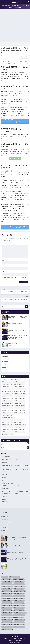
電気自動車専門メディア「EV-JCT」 (10, 459)
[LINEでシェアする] (21, 62)
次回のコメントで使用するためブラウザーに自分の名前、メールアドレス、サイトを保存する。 (15, 278)
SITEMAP (18, 641)
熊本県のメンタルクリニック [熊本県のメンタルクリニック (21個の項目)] (19, 422)
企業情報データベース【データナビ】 (11, 486)
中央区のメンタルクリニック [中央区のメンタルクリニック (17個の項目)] (8, 384)
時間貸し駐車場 (5, 489)
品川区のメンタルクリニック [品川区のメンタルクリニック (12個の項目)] (8, 391)
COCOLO (6, 359)
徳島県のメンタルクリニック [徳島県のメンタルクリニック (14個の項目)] (8, 406)
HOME (15, 636)
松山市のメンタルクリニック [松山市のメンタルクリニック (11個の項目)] (8, 415)
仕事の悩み (3, 443)
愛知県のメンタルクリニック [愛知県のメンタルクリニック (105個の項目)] (20, 408)
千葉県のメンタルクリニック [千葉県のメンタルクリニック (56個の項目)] (20, 389)
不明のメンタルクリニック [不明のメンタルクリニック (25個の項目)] (7, 382)
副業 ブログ (4, 475)
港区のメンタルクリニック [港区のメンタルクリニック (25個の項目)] (7, 422)
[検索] (26, 306)
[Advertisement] (15, 27)
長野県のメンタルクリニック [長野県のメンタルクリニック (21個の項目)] (8, 432)
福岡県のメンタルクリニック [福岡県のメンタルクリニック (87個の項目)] (20, 425)
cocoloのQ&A (12, 641)
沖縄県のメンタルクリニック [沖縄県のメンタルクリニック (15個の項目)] (8, 420)
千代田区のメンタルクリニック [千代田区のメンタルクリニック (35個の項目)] (8, 389)
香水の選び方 (5, 480)
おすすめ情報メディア (7, 457)
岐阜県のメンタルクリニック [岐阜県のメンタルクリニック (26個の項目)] (8, 401)
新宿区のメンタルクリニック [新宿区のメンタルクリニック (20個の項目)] (8, 410)
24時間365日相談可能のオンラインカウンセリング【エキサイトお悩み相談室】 (15, 121)
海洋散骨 (4, 477)
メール (4, 266)
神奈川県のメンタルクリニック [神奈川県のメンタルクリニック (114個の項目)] (8, 425)
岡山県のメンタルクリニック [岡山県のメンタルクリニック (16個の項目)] (20, 401)
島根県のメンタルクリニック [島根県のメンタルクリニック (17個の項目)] (8, 403)
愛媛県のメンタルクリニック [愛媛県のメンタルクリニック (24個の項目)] (8, 408)
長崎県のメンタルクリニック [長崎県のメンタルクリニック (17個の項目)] (20, 430)
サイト (3, 272)
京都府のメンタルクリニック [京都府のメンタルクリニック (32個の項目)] (20, 384)
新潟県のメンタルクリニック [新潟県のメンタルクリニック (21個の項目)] (20, 410)
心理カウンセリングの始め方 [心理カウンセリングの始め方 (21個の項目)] (20, 406)
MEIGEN (5, 367)
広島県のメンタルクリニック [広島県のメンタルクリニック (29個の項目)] (20, 403)
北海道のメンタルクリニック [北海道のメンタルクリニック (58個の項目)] (20, 387)
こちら (21, 136)
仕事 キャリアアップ (7, 496)
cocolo (15, 2)
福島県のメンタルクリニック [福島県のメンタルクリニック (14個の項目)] (8, 427)
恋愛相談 (4, 499)
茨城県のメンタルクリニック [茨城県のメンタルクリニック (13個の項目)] (8, 430)
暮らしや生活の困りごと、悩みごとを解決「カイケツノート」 (15, 466)
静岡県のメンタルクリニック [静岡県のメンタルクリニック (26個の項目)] (20, 432)
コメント (4, 244)
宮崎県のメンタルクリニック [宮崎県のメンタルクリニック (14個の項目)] (20, 398)
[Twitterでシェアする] (4, 62)
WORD (6, 365)
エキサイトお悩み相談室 (7, 107)
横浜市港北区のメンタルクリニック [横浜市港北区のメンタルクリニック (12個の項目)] (9, 418)
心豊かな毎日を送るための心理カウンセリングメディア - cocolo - (15, 471)
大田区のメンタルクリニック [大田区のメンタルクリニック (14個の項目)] (8, 394)
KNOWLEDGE (7, 362)
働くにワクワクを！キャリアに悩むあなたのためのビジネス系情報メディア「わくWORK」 (15, 493)
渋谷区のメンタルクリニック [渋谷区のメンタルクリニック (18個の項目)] (20, 420)
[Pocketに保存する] (26, 62)
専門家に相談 (5, 502)
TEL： (15, 158)
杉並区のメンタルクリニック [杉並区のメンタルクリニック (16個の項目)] (8, 413)
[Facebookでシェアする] (9, 62)
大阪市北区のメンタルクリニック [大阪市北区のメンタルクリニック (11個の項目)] (20, 394)
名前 (3, 260)
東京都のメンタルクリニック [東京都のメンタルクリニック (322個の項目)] (20, 413)
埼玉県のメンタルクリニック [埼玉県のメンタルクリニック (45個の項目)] (20, 391)
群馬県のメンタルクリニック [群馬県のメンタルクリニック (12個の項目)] (20, 427)
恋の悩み (3, 447)
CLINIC (5, 356)
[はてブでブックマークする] (15, 62)
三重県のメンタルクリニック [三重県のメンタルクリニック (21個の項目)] (15, 379)
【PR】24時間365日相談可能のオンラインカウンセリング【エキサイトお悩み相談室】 (15, 7)
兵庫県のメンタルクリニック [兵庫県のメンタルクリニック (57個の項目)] (8, 387)
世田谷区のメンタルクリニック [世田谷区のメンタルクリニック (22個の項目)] (19, 382)
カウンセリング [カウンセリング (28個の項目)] (5, 379)
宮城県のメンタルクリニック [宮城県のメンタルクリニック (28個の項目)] (8, 398)
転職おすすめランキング (8, 483)
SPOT (5, 370)
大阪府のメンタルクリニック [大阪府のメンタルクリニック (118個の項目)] (8, 396)
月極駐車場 (4, 462)
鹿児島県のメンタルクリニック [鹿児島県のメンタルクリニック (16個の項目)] (8, 434)
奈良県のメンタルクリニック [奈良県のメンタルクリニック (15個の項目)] (20, 396)
